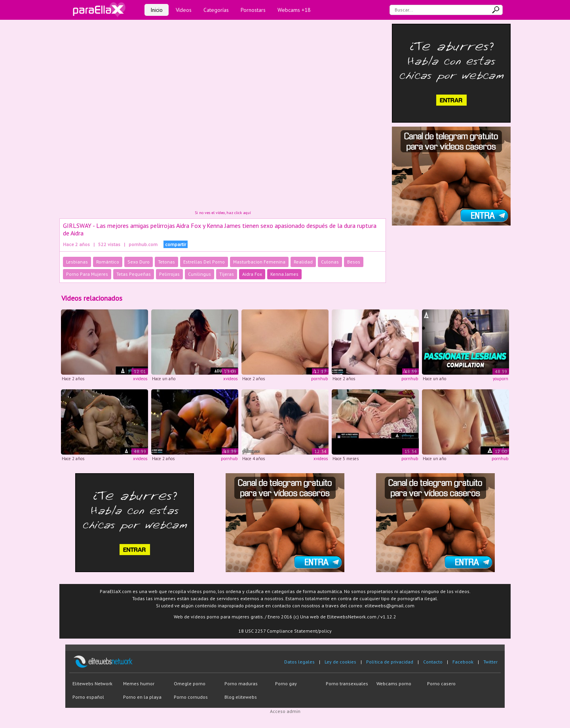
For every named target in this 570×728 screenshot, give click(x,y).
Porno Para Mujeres (87, 274)
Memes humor (139, 683)
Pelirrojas (169, 274)
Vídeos (184, 10)
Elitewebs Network (92, 683)
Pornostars (253, 10)
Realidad (303, 262)
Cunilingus (199, 274)
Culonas (330, 262)
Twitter (490, 662)
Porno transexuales (347, 683)
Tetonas (166, 262)
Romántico (108, 262)
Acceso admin (285, 711)
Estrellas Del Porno (204, 262)
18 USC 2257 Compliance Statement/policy (285, 631)
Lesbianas (77, 262)
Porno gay (286, 683)
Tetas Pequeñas (134, 274)
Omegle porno (190, 683)
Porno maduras (241, 683)
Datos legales (299, 662)
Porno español (88, 697)
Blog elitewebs (241, 697)
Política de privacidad (390, 662)
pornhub (319, 379)
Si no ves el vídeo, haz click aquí (223, 213)
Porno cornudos (191, 697)
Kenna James (284, 274)
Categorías (216, 10)
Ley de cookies (340, 662)
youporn (501, 379)
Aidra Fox (252, 274)
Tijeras (227, 274)
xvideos (140, 379)
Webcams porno (394, 683)
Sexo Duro (139, 262)
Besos (354, 262)
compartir (176, 244)
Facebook (463, 662)
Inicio (157, 10)
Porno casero (441, 683)
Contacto (433, 662)
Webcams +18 (294, 10)
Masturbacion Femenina (259, 262)
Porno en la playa (142, 697)
